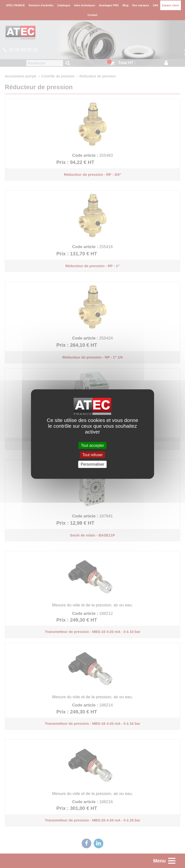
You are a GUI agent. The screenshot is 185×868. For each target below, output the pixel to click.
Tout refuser (92, 455)
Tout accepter (92, 445)
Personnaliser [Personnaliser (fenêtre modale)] (92, 464)
